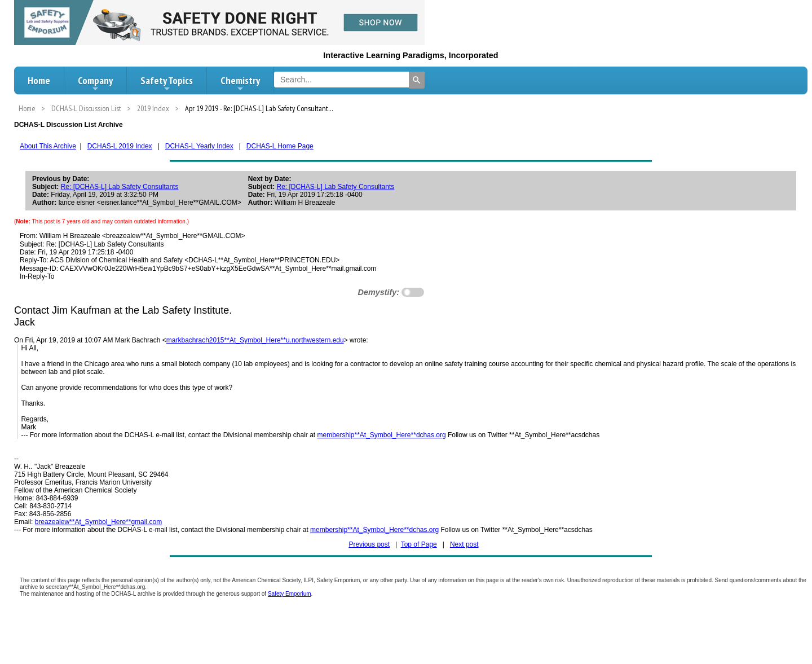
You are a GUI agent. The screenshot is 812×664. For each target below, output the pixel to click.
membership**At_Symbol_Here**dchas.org (381, 435)
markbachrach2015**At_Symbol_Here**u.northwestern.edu (255, 340)
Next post (464, 544)
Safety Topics (167, 83)
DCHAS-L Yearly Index (199, 146)
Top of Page (419, 544)
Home (39, 80)
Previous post (369, 544)
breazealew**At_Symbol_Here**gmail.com (98, 522)
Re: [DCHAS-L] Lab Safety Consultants (120, 187)
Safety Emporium (290, 594)
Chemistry (240, 83)
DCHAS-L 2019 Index (120, 146)
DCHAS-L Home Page (280, 146)
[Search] (417, 80)
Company (95, 83)
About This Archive (48, 146)
